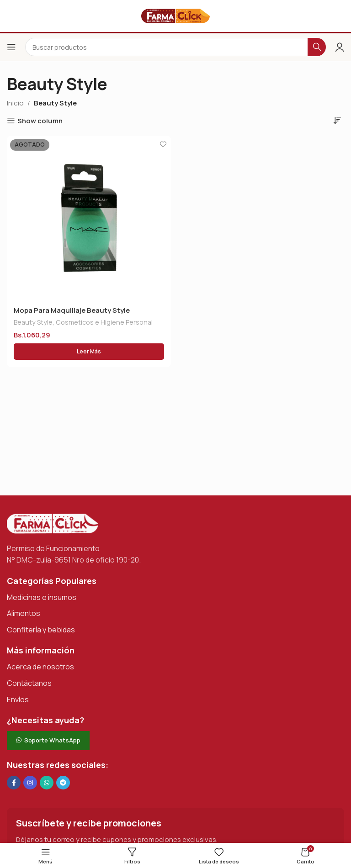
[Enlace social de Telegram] (63, 783)
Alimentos (24, 613)
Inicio (15, 103)
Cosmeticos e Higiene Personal (104, 323)
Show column (40, 121)
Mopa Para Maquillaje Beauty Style (72, 310)
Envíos (18, 700)
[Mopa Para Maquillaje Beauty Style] (89, 218)
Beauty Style (33, 323)
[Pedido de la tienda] (337, 120)
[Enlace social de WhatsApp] (47, 783)
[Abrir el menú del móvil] (11, 47)
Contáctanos (29, 683)
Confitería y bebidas (41, 630)
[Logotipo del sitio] (175, 15)
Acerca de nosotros (40, 667)
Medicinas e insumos (42, 597)
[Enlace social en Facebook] (14, 783)
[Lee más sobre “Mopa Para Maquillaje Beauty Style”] (89, 352)
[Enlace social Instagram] (30, 783)
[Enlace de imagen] (53, 523)
